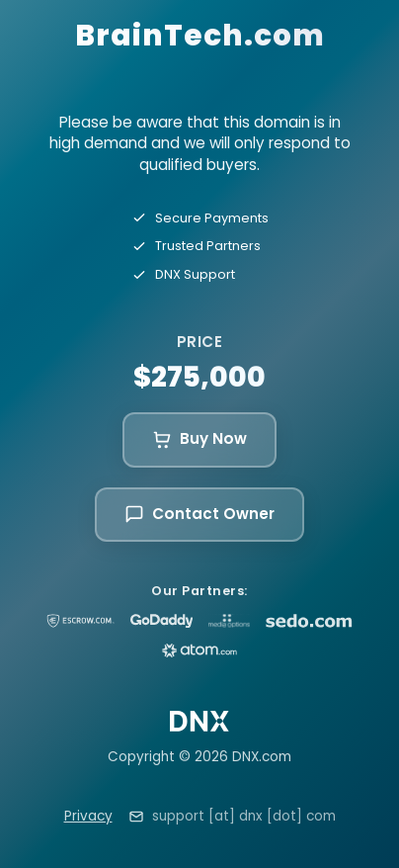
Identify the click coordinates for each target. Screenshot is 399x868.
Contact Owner (199, 514)
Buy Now (199, 438)
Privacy (88, 816)
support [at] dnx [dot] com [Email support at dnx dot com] (244, 816)
